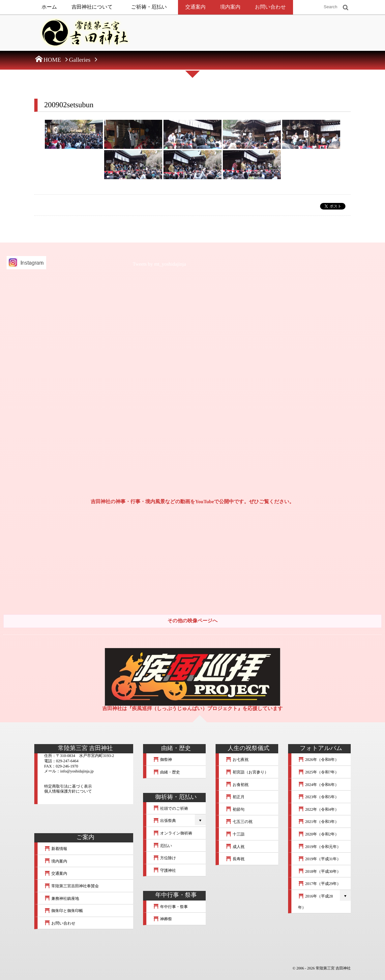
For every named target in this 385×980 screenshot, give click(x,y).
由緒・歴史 (166, 772)
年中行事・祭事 (170, 907)
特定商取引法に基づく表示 (68, 786)
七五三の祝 (239, 822)
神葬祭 (163, 919)
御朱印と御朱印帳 (64, 911)
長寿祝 (235, 859)
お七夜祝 (237, 760)
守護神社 (164, 870)
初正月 (235, 797)
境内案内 (230, 7)
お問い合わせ (270, 7)
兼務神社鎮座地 (62, 898)
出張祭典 (164, 821)
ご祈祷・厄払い (149, 7)
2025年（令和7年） (318, 772)
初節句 (235, 809)
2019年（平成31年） (319, 859)
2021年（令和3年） (318, 822)
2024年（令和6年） (318, 785)
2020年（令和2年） (318, 834)
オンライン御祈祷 (173, 833)
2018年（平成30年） (319, 871)
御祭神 (163, 760)
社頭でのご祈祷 (171, 808)
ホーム (49, 7)
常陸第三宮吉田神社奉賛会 (72, 886)
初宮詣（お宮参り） (247, 772)
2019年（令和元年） (319, 847)
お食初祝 (237, 785)
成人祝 (235, 847)
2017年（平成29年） (319, 884)
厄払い (163, 846)
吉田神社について (92, 7)
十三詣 (235, 834)
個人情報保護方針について (68, 791)
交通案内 (195, 7)
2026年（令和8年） (318, 760)
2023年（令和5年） (318, 797)
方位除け (164, 858)
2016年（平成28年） (315, 902)
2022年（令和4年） (318, 809)
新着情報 (56, 849)
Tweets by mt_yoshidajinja (159, 264)
